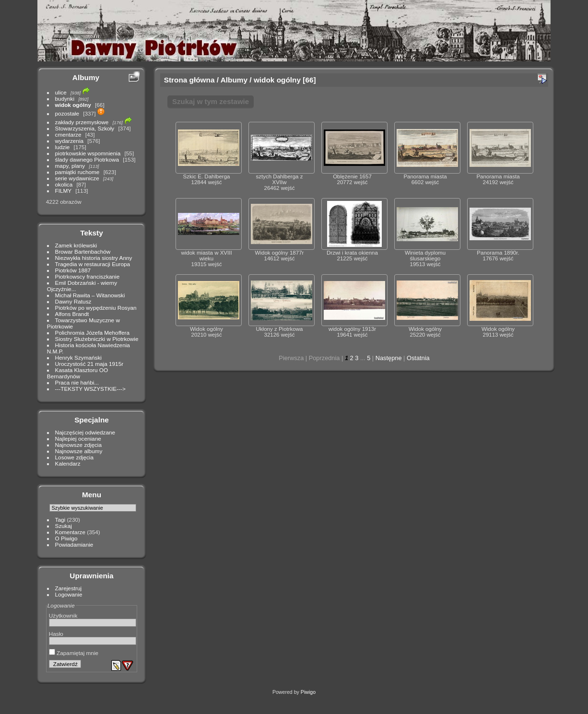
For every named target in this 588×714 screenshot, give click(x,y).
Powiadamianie (74, 544)
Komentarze (70, 532)
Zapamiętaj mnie (74, 653)
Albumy (86, 77)
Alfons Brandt (72, 314)
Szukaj (64, 526)
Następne (389, 358)
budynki (65, 99)
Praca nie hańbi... (77, 382)
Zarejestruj (69, 588)
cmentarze (68, 135)
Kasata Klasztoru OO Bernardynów (77, 373)
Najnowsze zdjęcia (78, 445)
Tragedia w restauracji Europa (93, 264)
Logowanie (69, 594)
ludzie (63, 147)
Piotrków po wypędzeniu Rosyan (96, 308)
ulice (61, 92)
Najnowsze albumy (79, 451)
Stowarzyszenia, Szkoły (85, 128)
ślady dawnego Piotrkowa (87, 159)
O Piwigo (66, 538)
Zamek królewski (76, 245)
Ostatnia (418, 358)
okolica (64, 184)
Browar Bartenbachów (83, 252)
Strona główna (189, 80)
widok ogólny (73, 105)
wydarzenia (70, 141)
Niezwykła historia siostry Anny (94, 258)
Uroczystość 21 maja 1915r (89, 364)
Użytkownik (63, 615)
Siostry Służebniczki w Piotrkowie (97, 339)
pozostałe (67, 113)
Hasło (56, 634)
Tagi (60, 520)
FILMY (63, 191)
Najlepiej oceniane (78, 439)
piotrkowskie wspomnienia (88, 153)
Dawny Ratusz (73, 301)
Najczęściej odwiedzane (85, 432)
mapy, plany (70, 166)
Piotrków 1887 (73, 270)
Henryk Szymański (78, 357)
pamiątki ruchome (77, 172)
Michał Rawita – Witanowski (90, 295)
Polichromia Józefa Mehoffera (92, 333)
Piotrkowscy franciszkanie (88, 276)
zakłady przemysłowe (82, 122)
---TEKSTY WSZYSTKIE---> (90, 389)
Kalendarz (68, 463)
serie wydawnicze (77, 178)
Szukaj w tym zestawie (211, 101)
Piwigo (308, 692)
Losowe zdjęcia (74, 457)
